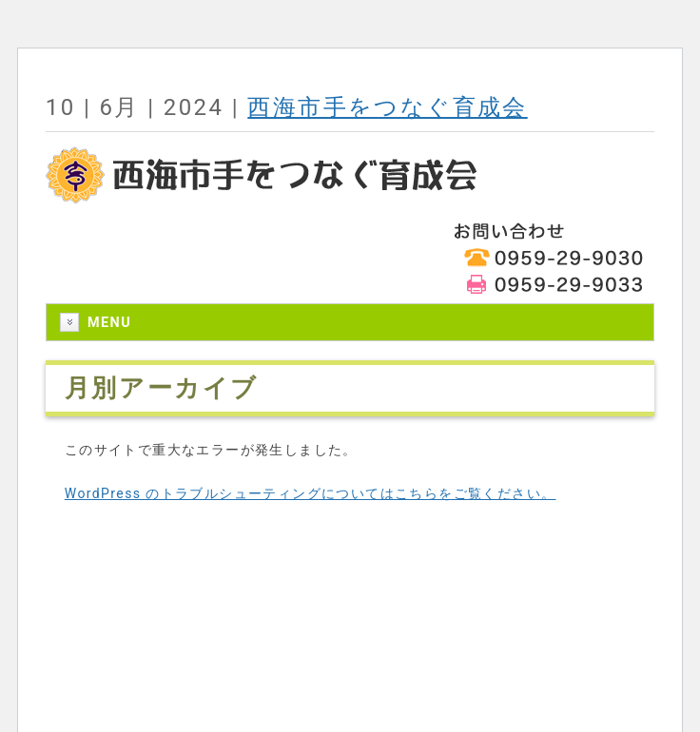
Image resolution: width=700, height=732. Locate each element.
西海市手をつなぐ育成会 (387, 107)
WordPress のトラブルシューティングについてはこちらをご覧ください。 (311, 493)
